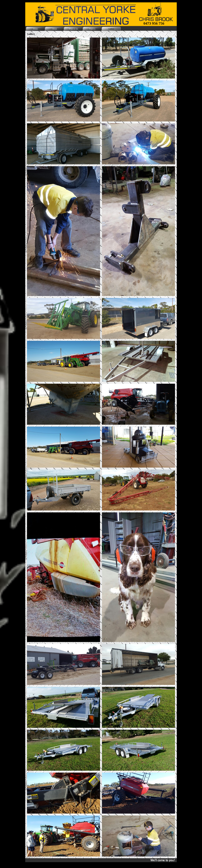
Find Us (92, 29)
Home (35, 29)
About (54, 29)
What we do (73, 29)
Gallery (111, 29)
